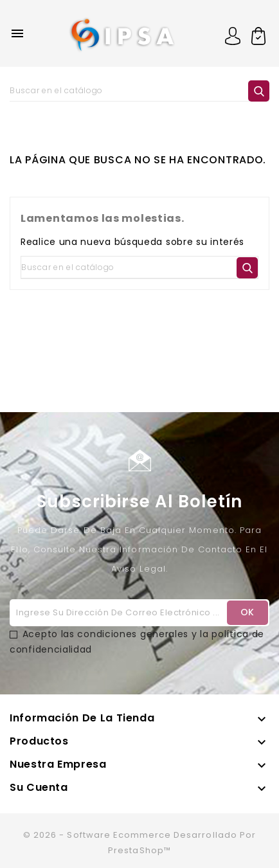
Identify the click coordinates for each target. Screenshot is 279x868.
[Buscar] (139, 91)
